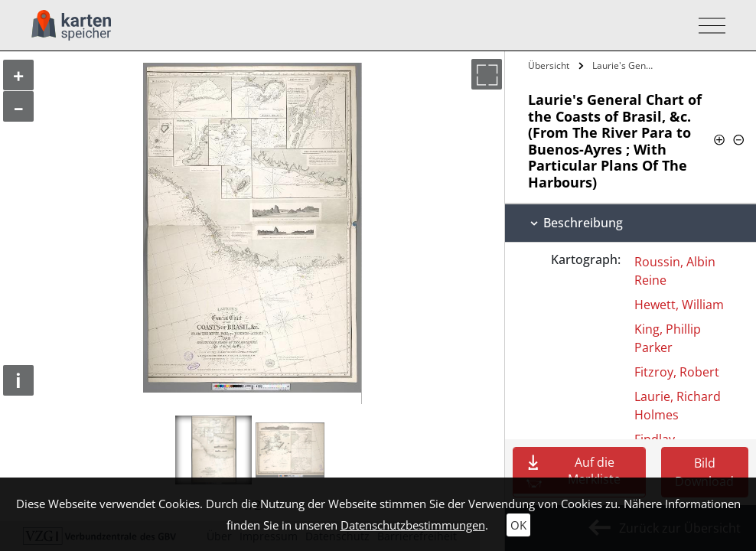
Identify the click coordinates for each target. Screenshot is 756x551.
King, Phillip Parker (668, 338)
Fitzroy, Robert (677, 372)
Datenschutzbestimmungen (413, 525)
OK (518, 525)
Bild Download (704, 472)
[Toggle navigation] (707, 26)
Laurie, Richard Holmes (678, 406)
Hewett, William (679, 305)
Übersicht (549, 65)
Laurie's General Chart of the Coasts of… (626, 65)
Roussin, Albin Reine (675, 271)
